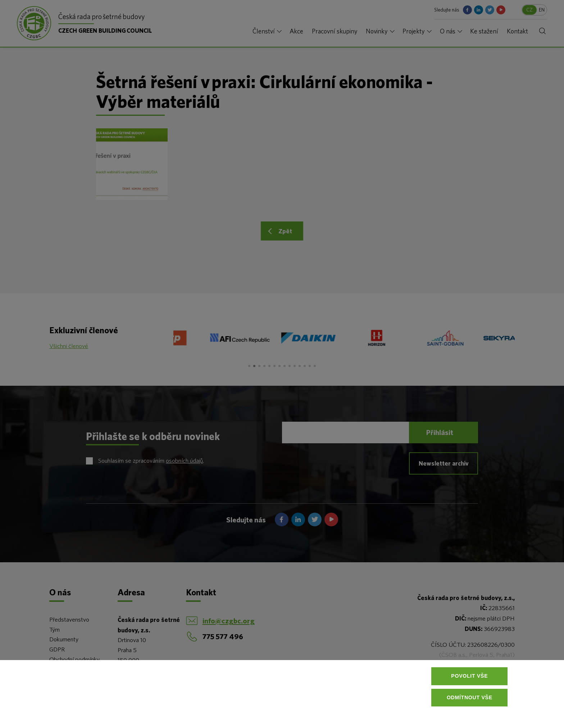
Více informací (120, 710)
